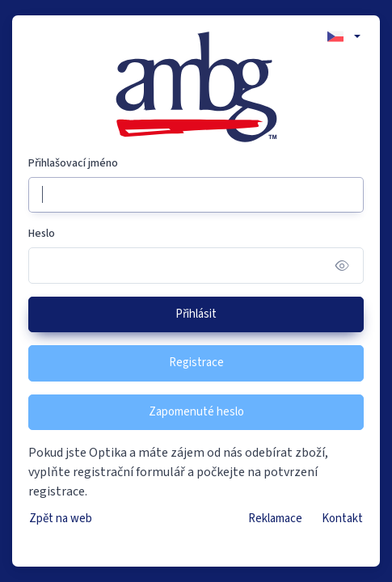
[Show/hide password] (342, 266)
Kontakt (342, 519)
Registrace (196, 363)
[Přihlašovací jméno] (196, 195)
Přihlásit (196, 314)
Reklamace (275, 519)
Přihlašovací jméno (73, 163)
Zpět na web (61, 519)
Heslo (42, 234)
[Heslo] (196, 266)
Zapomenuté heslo (196, 412)
